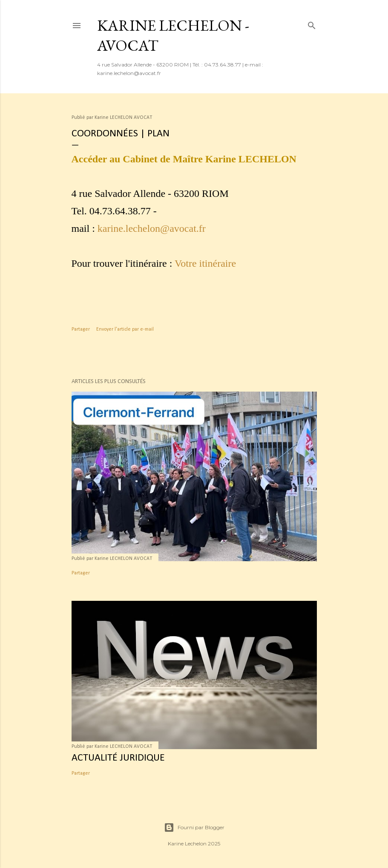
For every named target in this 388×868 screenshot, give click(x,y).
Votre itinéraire (205, 263)
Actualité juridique (118, 758)
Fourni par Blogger (194, 828)
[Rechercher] (312, 24)
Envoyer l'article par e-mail (125, 329)
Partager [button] (81, 329)
